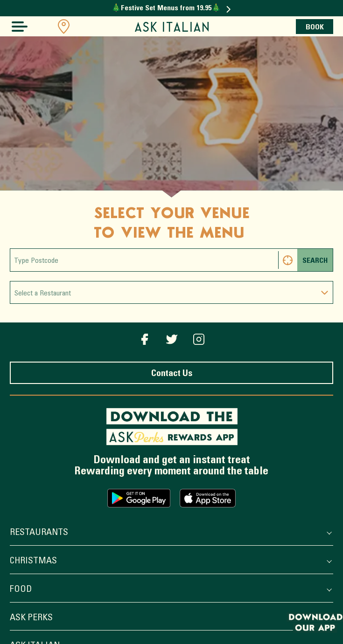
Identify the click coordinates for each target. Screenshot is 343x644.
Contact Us (172, 374)
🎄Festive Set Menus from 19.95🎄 (171, 8)
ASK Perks (170, 619)
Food (170, 590)
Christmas (170, 562)
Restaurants (170, 533)
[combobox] (171, 292)
